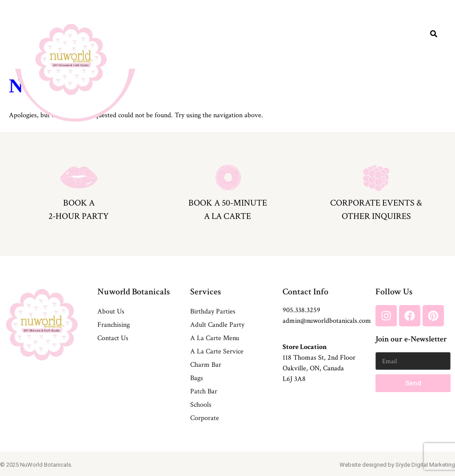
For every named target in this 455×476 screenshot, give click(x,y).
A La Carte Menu (215, 338)
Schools (201, 405)
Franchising (114, 325)
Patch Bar (204, 391)
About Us (111, 311)
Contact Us (113, 338)
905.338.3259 (301, 310)
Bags (197, 378)
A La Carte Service (217, 351)
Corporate (205, 418)
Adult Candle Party (217, 325)
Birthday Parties (213, 311)
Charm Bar (206, 365)
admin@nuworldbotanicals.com (327, 321)
